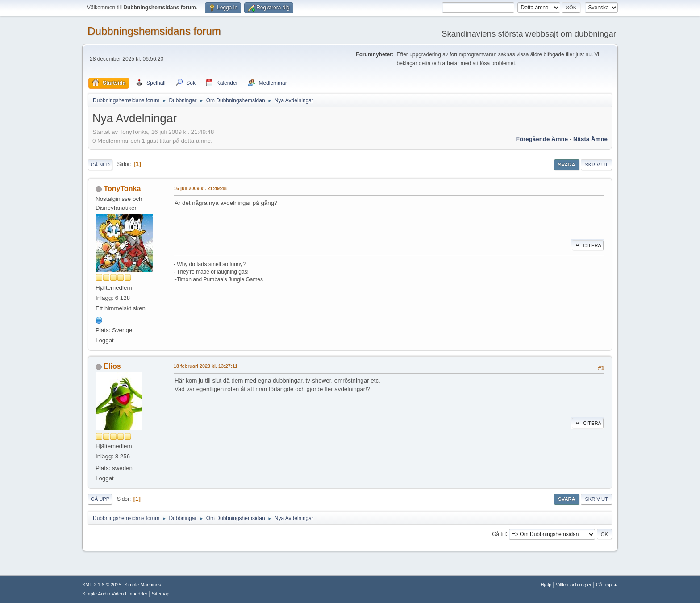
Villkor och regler (574, 585)
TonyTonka (122, 189)
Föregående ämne (542, 139)
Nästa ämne (590, 139)
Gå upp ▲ (607, 585)
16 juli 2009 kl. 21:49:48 (200, 188)
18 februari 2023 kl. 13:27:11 (206, 366)
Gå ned (100, 165)
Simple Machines (142, 585)
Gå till (499, 534)
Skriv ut (596, 165)
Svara (567, 165)
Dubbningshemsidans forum (154, 31)
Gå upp (100, 499)
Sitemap (161, 594)
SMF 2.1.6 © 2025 (102, 585)
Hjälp (546, 585)
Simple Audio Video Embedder (115, 594)
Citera (588, 245)
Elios (112, 366)
